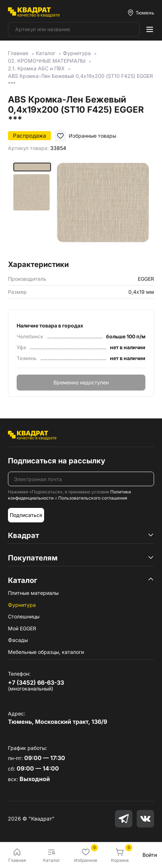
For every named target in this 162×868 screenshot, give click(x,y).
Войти (150, 855)
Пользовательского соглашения (93, 498)
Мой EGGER (22, 628)
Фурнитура (22, 605)
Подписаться (26, 515)
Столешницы (24, 616)
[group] (103, 209)
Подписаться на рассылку (57, 461)
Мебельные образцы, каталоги (46, 652)
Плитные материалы (33, 593)
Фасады (18, 640)
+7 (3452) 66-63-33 (36, 683)
